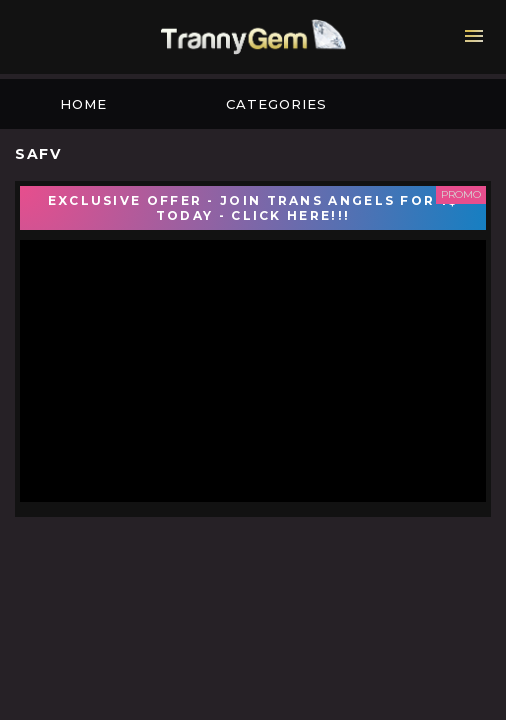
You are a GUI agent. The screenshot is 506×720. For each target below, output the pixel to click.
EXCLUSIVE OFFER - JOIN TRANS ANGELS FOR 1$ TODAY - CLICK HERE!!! (253, 208)
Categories (276, 104)
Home (83, 104)
